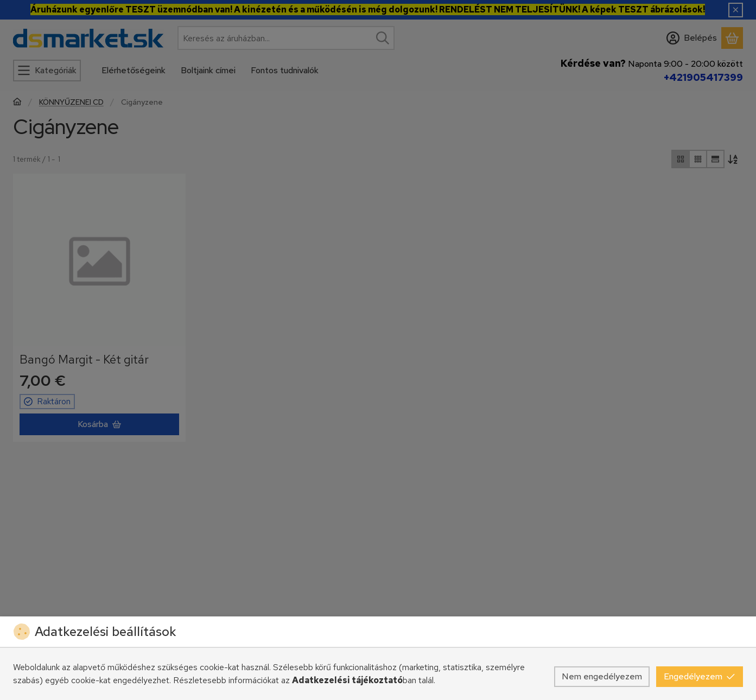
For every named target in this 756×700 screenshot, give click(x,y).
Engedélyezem (700, 676)
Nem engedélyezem (602, 676)
